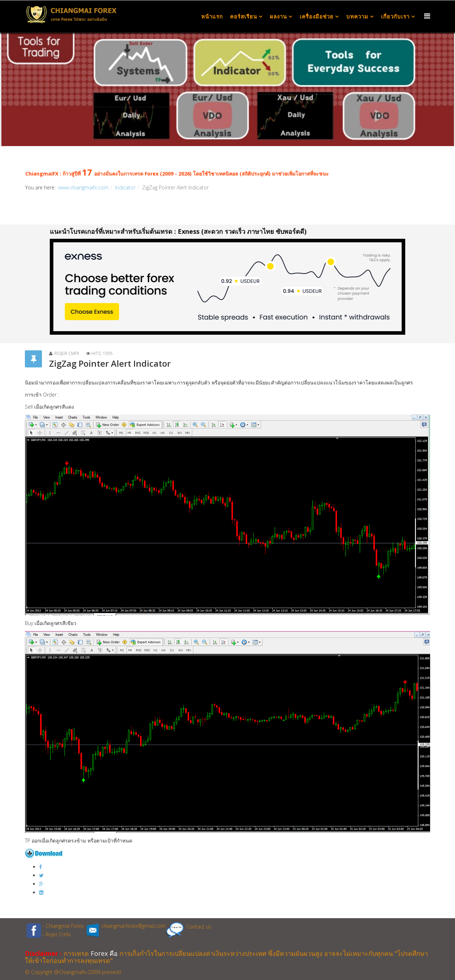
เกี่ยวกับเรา (395, 16)
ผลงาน (278, 16)
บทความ (357, 16)
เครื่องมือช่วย (317, 16)
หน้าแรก (212, 16)
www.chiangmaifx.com (83, 187)
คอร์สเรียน (243, 16)
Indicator (125, 187)
